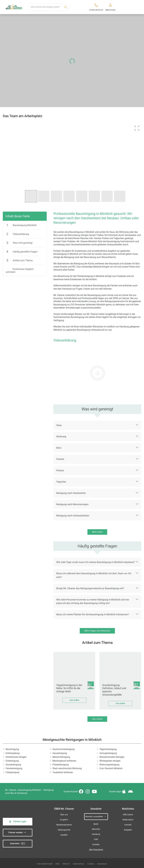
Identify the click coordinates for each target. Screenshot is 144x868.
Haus (59, 425)
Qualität (64, 835)
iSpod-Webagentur (64, 841)
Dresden (96, 845)
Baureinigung (12, 749)
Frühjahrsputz (13, 772)
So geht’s (64, 820)
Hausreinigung (60, 753)
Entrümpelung (13, 753)
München (96, 829)
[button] (137, 128)
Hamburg (96, 834)
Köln (96, 839)
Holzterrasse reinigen (16, 757)
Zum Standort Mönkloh (111, 768)
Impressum (102, 864)
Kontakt (128, 825)
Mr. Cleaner (11, 790)
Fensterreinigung (14, 768)
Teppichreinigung (108, 749)
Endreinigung (12, 761)
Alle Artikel (97, 719)
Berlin (96, 824)
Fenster (60, 459)
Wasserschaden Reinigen (112, 757)
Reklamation (128, 820)
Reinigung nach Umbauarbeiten (73, 516)
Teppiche (61, 482)
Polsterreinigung (61, 765)
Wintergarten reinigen (110, 761)
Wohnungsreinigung (109, 765)
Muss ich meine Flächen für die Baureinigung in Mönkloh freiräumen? (93, 614)
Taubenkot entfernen (63, 772)
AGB (57, 864)
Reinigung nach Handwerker (71, 493)
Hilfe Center (128, 815)
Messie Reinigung (61, 757)
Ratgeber (128, 830)
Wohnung (61, 436)
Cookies (91, 864)
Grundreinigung (13, 765)
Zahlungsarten (64, 830)
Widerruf (66, 864)
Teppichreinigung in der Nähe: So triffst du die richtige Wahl (69, 688)
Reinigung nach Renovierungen (72, 504)
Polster (60, 470)
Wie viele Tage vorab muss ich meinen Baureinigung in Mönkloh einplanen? (96, 562)
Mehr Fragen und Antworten (97, 631)
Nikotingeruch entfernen (64, 761)
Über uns (64, 815)
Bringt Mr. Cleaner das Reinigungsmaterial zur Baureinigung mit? (90, 588)
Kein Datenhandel (45, 864)
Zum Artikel (74, 700)
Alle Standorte (96, 850)
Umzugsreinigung (108, 753)
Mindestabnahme (64, 825)
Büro (59, 448)
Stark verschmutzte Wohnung (67, 768)
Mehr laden (97, 532)
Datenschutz (79, 864)
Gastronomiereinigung (63, 749)
